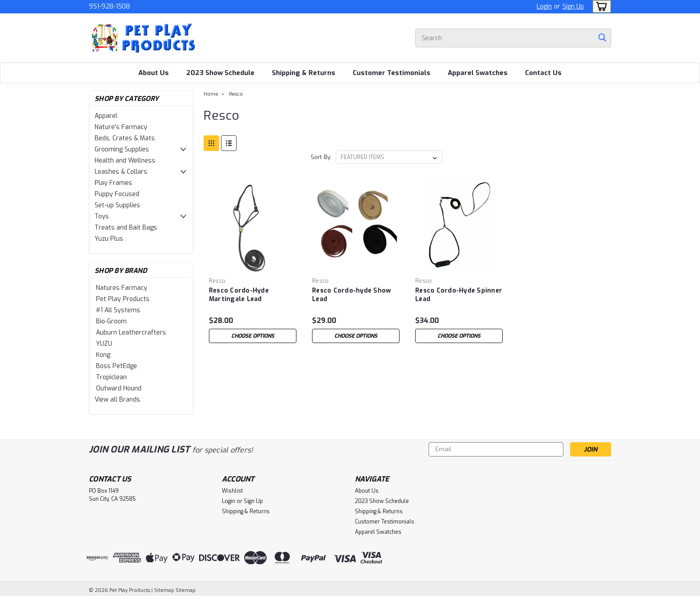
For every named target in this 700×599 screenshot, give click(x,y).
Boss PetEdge (117, 366)
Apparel (106, 116)
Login (544, 6)
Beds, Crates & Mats (125, 138)
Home (211, 94)
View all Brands (117, 400)
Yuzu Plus (109, 239)
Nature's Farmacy (121, 127)
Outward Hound (119, 388)
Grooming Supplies (122, 149)
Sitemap (164, 590)
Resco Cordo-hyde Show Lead (352, 295)
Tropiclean (111, 377)
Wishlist (232, 491)
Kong (103, 355)
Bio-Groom (111, 321)
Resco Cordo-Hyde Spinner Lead (459, 295)
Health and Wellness (125, 161)
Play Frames (113, 183)
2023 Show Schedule (220, 73)
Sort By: (321, 157)
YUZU (104, 344)
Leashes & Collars (121, 172)
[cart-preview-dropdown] (600, 6)
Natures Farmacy (122, 288)
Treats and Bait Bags (126, 228)
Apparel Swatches (478, 73)
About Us (154, 73)
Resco (236, 94)
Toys (102, 216)
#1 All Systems (118, 310)
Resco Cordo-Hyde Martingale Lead (239, 295)
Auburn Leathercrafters (131, 333)
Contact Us (543, 73)
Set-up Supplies (117, 205)
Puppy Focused (117, 194)
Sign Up (573, 6)
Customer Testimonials (392, 73)
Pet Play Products (123, 299)
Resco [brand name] (217, 281)
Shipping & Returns (304, 73)
